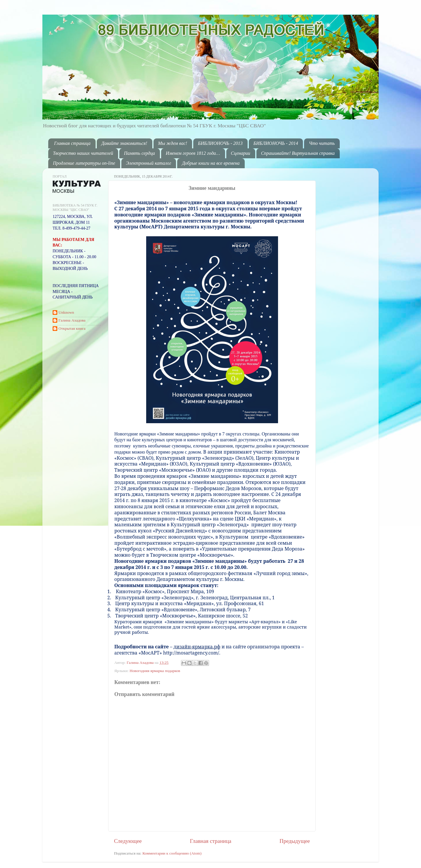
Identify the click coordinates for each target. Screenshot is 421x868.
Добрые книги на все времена (211, 163)
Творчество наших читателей (83, 153)
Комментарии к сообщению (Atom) (172, 853)
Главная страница (72, 143)
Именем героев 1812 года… (193, 153)
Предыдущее (295, 841)
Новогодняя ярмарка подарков (155, 671)
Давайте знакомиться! (124, 143)
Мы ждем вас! (173, 143)
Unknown (66, 312)
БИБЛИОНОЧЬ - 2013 (220, 143)
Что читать (322, 143)
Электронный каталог (149, 163)
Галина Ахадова (141, 663)
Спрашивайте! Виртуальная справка (298, 153)
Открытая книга (72, 328)
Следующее (128, 841)
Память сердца (139, 153)
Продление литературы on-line (84, 163)
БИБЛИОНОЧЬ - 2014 (276, 143)
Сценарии (241, 153)
